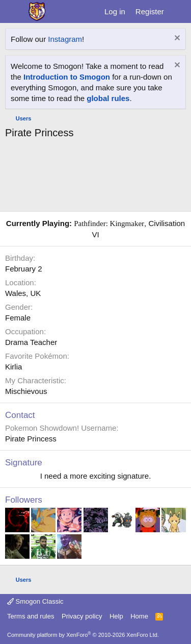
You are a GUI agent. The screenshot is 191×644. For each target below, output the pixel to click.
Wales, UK (23, 293)
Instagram (65, 39)
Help (116, 616)
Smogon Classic (35, 601)
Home (139, 616)
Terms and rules (31, 616)
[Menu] (14, 12)
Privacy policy (82, 616)
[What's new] (179, 11)
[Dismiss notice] (176, 39)
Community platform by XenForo (83, 635)
